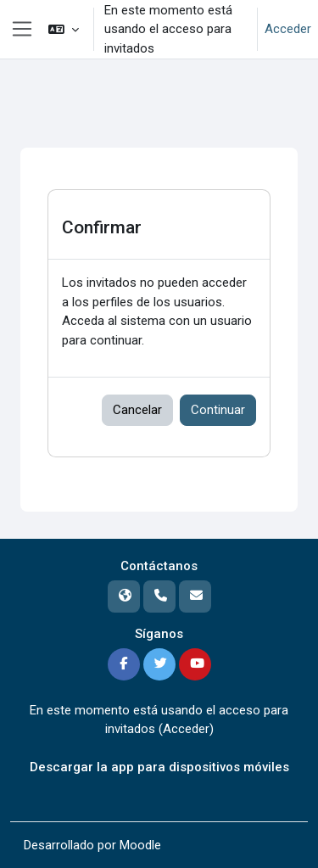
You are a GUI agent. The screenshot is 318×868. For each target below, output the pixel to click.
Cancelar (137, 410)
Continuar (218, 410)
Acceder (288, 29)
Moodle (140, 845)
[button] (64, 29)
